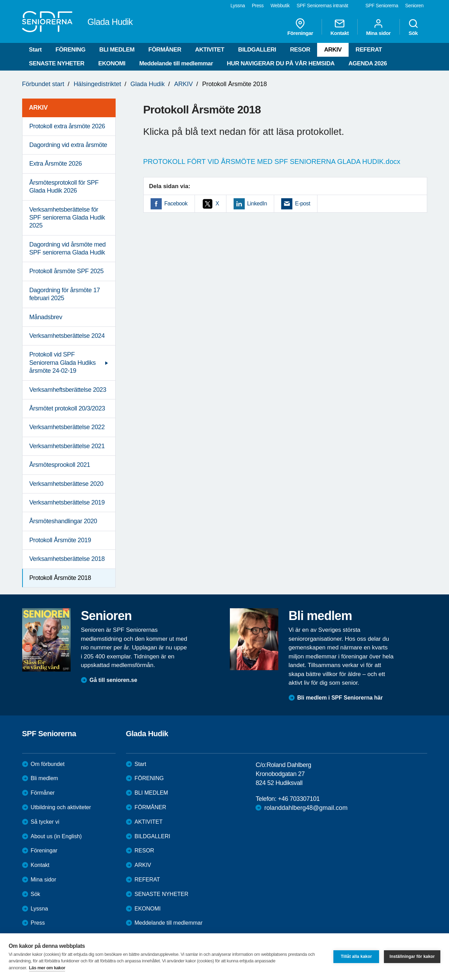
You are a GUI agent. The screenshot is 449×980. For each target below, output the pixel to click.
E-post (303, 204)
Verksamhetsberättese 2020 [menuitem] (66, 484)
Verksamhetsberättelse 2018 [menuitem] (67, 559)
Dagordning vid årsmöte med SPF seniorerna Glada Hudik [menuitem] (68, 248)
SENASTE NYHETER (57, 63)
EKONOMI (112, 63)
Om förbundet (48, 764)
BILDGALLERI (257, 50)
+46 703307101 (299, 799)
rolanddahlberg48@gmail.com (306, 808)
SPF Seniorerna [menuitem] (382, 6)
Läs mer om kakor (47, 968)
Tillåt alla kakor (356, 956)
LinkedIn (257, 204)
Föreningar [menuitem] (300, 27)
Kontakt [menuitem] (339, 27)
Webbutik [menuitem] (280, 6)
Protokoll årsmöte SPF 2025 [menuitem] (67, 271)
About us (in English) (56, 836)
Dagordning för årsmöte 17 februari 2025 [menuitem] (65, 294)
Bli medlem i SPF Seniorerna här (340, 698)
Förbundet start (43, 84)
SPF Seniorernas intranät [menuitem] (322, 6)
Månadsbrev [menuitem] (46, 317)
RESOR (300, 50)
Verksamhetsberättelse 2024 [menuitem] (67, 336)
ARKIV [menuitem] (38, 108)
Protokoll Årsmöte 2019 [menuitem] (60, 540)
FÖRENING (70, 50)
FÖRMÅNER (165, 50)
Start (35, 50)
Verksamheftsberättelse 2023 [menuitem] (68, 390)
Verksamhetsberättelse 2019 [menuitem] (67, 502)
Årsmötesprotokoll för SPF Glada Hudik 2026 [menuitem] (64, 187)
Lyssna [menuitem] (238, 6)
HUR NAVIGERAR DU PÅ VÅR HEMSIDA (281, 63)
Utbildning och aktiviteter (61, 807)
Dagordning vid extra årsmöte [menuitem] (68, 145)
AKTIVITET (210, 50)
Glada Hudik (148, 84)
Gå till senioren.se (114, 680)
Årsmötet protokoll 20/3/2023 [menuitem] (67, 408)
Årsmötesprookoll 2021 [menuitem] (60, 465)
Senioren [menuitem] (414, 6)
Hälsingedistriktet (97, 84)
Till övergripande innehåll (0, 0)
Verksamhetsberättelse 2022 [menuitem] (67, 427)
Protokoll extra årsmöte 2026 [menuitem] (67, 126)
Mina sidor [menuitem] (378, 27)
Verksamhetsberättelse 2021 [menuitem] (67, 446)
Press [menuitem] (258, 6)
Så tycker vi (45, 822)
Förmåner (43, 793)
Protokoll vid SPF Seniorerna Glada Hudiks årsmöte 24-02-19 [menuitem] (63, 363)
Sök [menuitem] (413, 27)
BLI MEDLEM (117, 50)
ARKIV (333, 50)
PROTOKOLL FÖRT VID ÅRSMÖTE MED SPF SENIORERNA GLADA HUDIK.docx (272, 161)
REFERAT (369, 50)
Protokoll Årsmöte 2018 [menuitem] (60, 578)
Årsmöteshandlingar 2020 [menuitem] (63, 521)
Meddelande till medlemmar (176, 63)
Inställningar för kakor (412, 956)
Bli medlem (44, 778)
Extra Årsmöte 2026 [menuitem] (56, 164)
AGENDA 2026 (367, 63)
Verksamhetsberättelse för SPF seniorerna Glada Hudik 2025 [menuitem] (67, 218)
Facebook (176, 204)
